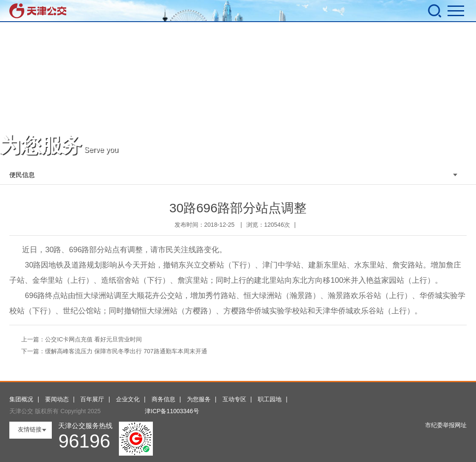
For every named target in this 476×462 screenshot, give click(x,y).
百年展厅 (92, 399)
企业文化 (128, 399)
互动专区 (234, 399)
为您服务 (199, 399)
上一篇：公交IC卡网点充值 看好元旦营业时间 (82, 339)
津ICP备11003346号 (172, 411)
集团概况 (21, 399)
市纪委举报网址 (446, 425)
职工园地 (270, 399)
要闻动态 (57, 399)
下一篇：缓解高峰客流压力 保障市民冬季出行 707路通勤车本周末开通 (114, 351)
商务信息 (163, 399)
